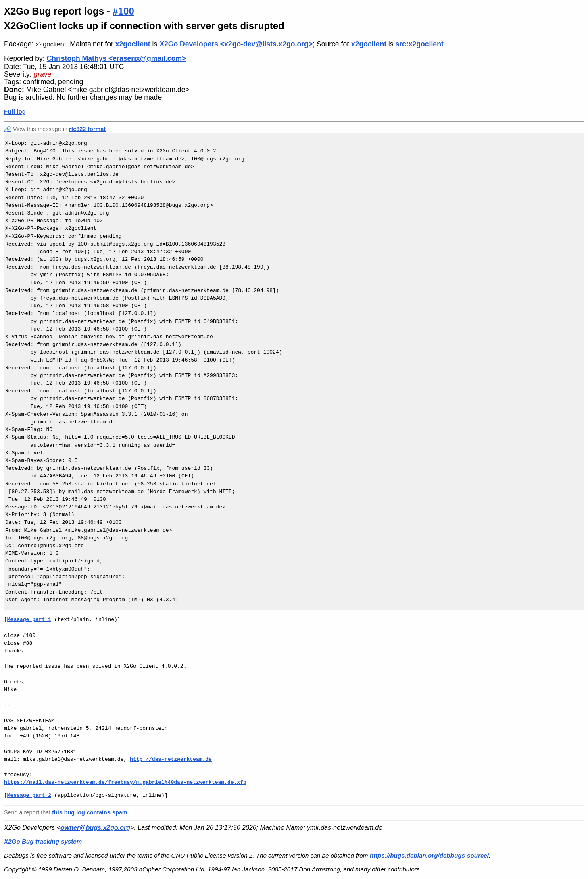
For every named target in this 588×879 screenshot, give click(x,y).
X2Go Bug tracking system (43, 841)
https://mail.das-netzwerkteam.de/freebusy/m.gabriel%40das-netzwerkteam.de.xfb (125, 782)
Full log (15, 111)
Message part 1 (29, 619)
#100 (123, 11)
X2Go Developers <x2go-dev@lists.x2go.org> (236, 44)
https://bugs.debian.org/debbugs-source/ (429, 855)
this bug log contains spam (90, 812)
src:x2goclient (419, 44)
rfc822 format (87, 129)
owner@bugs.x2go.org (95, 828)
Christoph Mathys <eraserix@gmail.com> (117, 58)
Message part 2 (29, 795)
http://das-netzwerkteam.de (171, 759)
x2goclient (51, 44)
